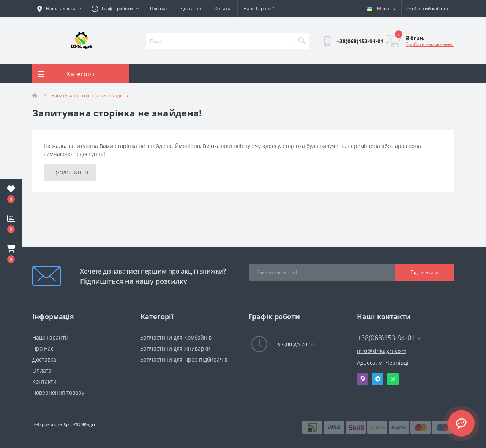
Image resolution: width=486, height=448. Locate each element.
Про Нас (43, 348)
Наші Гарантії (259, 9)
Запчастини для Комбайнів (176, 337)
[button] (11, 254)
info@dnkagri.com (382, 351)
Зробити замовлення (430, 44)
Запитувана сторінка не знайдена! (91, 95)
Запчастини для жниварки (175, 348)
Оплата (222, 9)
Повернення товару (58, 392)
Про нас (159, 9)
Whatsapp (393, 379)
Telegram (378, 379)
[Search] (301, 41)
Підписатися (424, 272)
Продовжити (70, 172)
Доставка (191, 9)
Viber (363, 379)
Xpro (68, 424)
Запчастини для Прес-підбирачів (184, 359)
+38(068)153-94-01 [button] (389, 338)
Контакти (44, 381)
